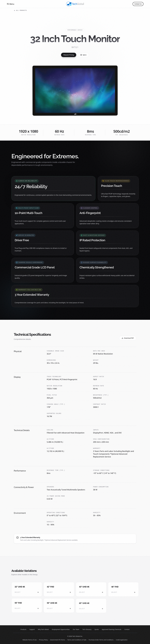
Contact (127, 629)
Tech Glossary (87, 629)
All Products (20, 11)
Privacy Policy (43, 640)
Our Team (76, 629)
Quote (97, 629)
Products (23, 629)
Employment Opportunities (61, 629)
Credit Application (122, 640)
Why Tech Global (43, 629)
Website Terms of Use (30, 640)
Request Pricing (69, 55)
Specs (83, 55)
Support (32, 629)
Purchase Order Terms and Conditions (101, 640)
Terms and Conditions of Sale (77, 640)
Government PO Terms (58, 640)
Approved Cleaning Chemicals (111, 629)
